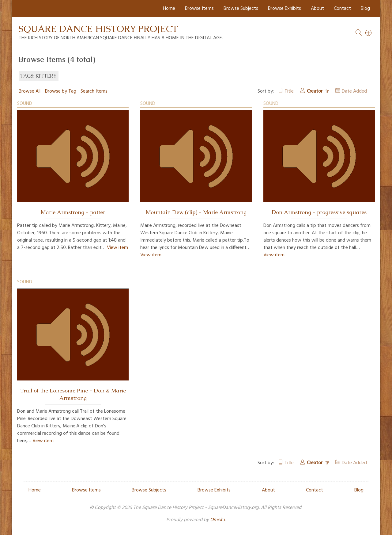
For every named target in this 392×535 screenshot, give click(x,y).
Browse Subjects (241, 9)
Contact (342, 9)
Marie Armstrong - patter (73, 212)
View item (117, 248)
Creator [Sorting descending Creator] (315, 91)
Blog (365, 9)
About (317, 9)
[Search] (369, 33)
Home (169, 9)
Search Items (94, 91)
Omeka (217, 520)
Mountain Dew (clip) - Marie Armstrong (196, 212)
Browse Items (199, 9)
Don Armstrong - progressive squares (319, 212)
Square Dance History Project (98, 29)
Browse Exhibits (285, 9)
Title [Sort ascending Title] (289, 91)
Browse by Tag (61, 91)
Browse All (30, 91)
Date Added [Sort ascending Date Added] (354, 91)
